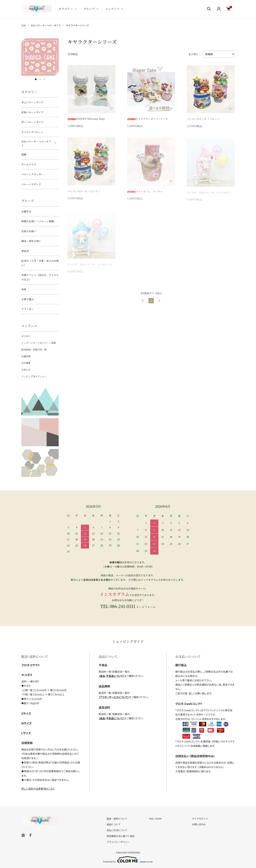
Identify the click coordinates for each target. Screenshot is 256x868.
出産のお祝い (29, 231)
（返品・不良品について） (111, 676)
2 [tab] (40, 79)
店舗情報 (26, 356)
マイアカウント (200, 819)
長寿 (24, 289)
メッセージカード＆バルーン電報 (39, 343)
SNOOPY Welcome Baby (86, 120)
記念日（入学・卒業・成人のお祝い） (40, 263)
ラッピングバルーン (32, 132)
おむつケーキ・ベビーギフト (46, 25)
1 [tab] (36, 79)
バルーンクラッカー (32, 174)
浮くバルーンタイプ (32, 122)
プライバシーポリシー (118, 842)
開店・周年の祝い (31, 241)
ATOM (158, 819)
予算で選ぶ (28, 299)
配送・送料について (117, 819)
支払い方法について (117, 830)
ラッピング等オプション (34, 376)
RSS (151, 819)
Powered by (128, 859)
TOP (24, 25)
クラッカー (28, 309)
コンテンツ (112, 9)
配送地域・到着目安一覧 (34, 349)
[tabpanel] (40, 57)
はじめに (26, 336)
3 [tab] (44, 79)
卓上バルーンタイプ (32, 102)
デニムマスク (29, 164)
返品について (114, 824)
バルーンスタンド (31, 184)
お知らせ (26, 370)
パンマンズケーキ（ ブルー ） (204, 121)
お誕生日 (26, 211)
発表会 (25, 251)
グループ (89, 9)
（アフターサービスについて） (114, 697)
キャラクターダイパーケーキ (147, 120)
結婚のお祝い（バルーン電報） (39, 221)
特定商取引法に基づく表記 (121, 836)
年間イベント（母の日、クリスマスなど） (40, 277)
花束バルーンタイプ (32, 112)
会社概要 (26, 363)
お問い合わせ (199, 824)
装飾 (24, 154)
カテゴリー (66, 9)
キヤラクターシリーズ (78, 25)
